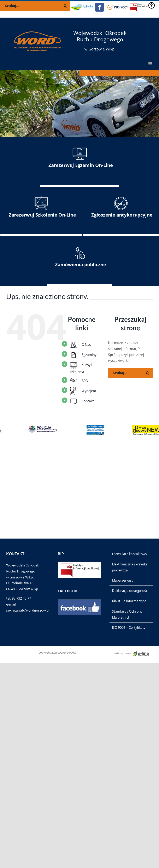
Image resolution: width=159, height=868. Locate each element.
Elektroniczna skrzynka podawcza (130, 567)
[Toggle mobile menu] (151, 64)
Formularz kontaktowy (129, 554)
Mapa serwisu (123, 580)
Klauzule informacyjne (129, 601)
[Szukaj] (148, 373)
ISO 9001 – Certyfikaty (129, 627)
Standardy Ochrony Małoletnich (127, 614)
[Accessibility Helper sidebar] (152, 5)
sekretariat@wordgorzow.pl (28, 610)
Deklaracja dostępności (130, 591)
